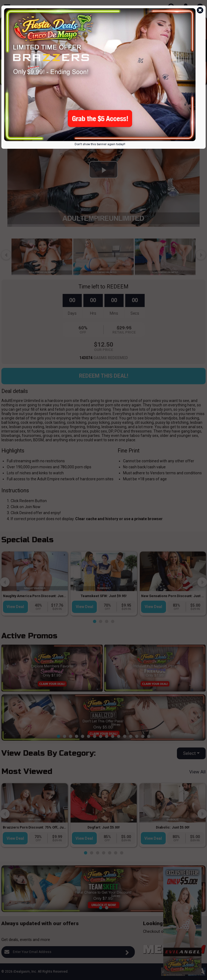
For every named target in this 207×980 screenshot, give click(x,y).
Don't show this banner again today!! (100, 144)
